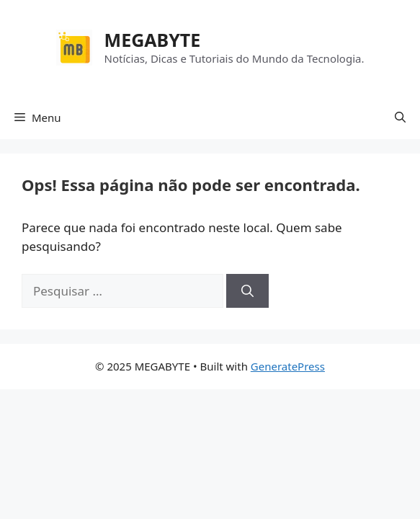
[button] (400, 117)
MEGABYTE (153, 40)
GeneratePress (288, 366)
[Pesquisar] (247, 291)
